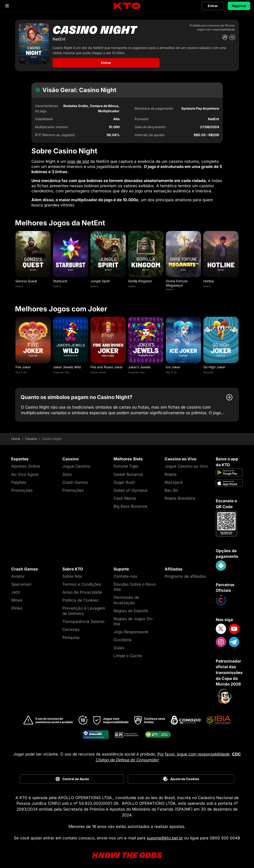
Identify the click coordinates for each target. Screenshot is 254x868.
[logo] (127, 6)
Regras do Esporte (131, 608)
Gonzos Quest (26, 279)
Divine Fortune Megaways (177, 281)
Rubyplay (209, 370)
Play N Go (21, 370)
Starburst (60, 279)
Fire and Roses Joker (107, 365)
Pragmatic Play (61, 370)
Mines (17, 598)
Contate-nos (125, 574)
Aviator (18, 574)
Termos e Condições (82, 582)
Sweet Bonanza (128, 472)
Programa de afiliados (185, 574)
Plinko (17, 606)
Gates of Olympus (131, 488)
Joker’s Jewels (139, 365)
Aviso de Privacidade (82, 590)
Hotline (209, 279)
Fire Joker (23, 365)
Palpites (19, 480)
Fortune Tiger (126, 464)
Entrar (213, 6)
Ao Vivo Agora (25, 472)
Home (16, 436)
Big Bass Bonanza (130, 504)
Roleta (171, 472)
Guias (119, 645)
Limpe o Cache (128, 653)
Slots (67, 472)
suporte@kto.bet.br (165, 836)
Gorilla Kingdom (140, 279)
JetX (16, 590)
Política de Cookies (80, 598)
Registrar (239, 6)
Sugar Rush (124, 480)
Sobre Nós (72, 574)
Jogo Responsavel (131, 630)
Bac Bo (171, 488)
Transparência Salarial (83, 619)
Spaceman (21, 582)
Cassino (31, 436)
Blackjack (174, 480)
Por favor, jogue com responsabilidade (193, 752)
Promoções (22, 488)
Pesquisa (71, 635)
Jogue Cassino (76, 464)
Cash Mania (125, 496)
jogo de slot (78, 159)
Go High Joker (214, 365)
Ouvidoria (123, 637)
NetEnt (19, 284)
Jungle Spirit (100, 279)
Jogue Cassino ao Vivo (186, 464)
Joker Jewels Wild (67, 365)
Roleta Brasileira (180, 496)
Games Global (98, 370)
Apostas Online (26, 464)
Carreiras (71, 627)
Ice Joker (173, 365)
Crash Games (75, 480)
